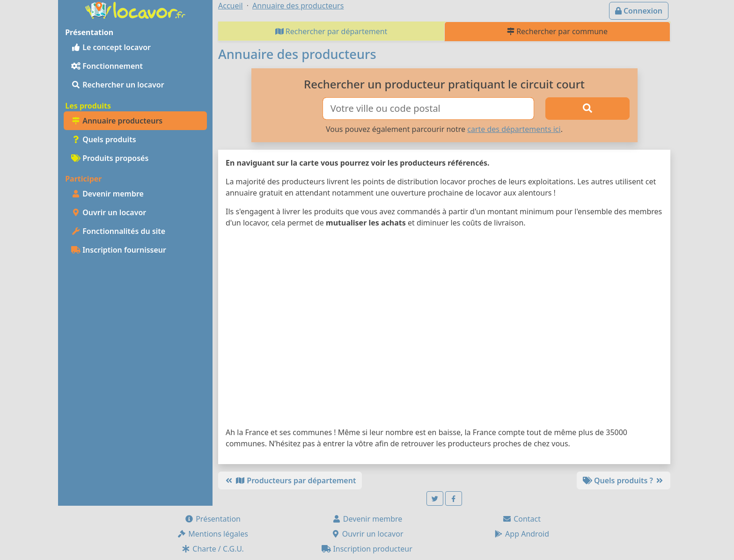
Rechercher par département (331, 31)
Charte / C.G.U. (213, 549)
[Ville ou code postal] (429, 109)
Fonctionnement (107, 66)
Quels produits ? (624, 480)
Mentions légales (213, 534)
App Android (521, 534)
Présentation (213, 519)
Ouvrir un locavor (109, 212)
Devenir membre (107, 194)
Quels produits (104, 139)
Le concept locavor (111, 47)
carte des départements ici (514, 129)
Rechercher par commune (557, 31)
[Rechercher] (587, 109)
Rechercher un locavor (118, 85)
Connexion (639, 11)
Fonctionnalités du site (118, 231)
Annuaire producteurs (117, 121)
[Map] (444, 329)
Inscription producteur (367, 549)
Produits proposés (110, 158)
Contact (521, 519)
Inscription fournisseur (119, 250)
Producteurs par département (290, 480)
